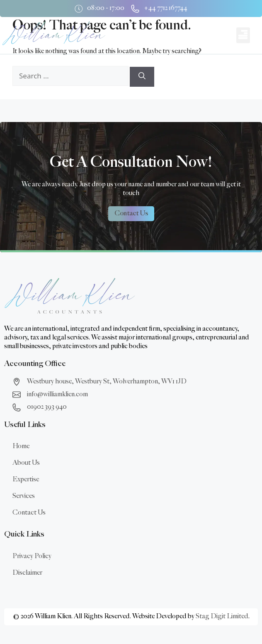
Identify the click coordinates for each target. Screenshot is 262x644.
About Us (26, 463)
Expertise (26, 479)
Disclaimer (27, 573)
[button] (243, 35)
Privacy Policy (32, 556)
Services (24, 496)
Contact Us (29, 513)
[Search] (142, 77)
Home (21, 446)
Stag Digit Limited (222, 616)
